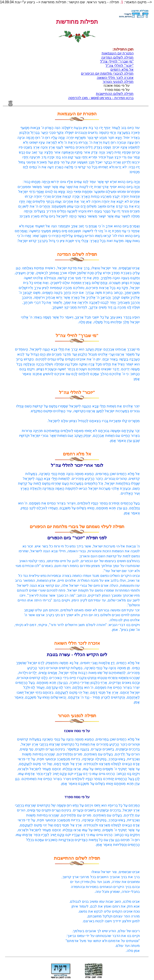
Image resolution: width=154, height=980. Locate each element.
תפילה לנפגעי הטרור (118, 82)
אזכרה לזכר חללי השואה (115, 78)
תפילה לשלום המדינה (117, 57)
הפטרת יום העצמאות (118, 53)
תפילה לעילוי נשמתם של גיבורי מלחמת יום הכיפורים (77, 532)
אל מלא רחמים (122, 69)
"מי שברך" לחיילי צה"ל (117, 61)
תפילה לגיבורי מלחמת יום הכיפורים (107, 73)
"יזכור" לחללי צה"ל (120, 66)
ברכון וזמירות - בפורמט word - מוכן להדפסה (101, 98)
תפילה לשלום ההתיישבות (115, 94)
